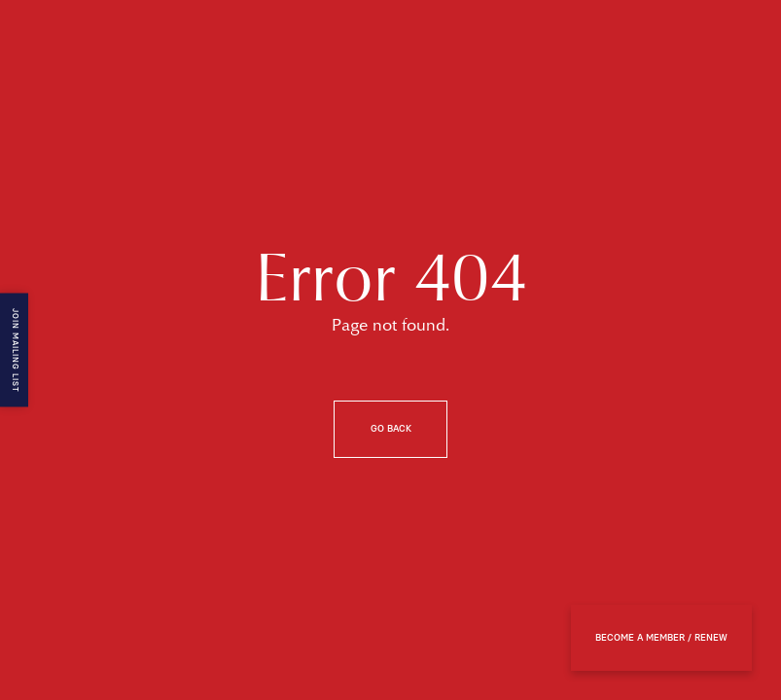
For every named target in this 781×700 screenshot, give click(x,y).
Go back (391, 429)
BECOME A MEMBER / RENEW (661, 638)
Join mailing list (15, 350)
